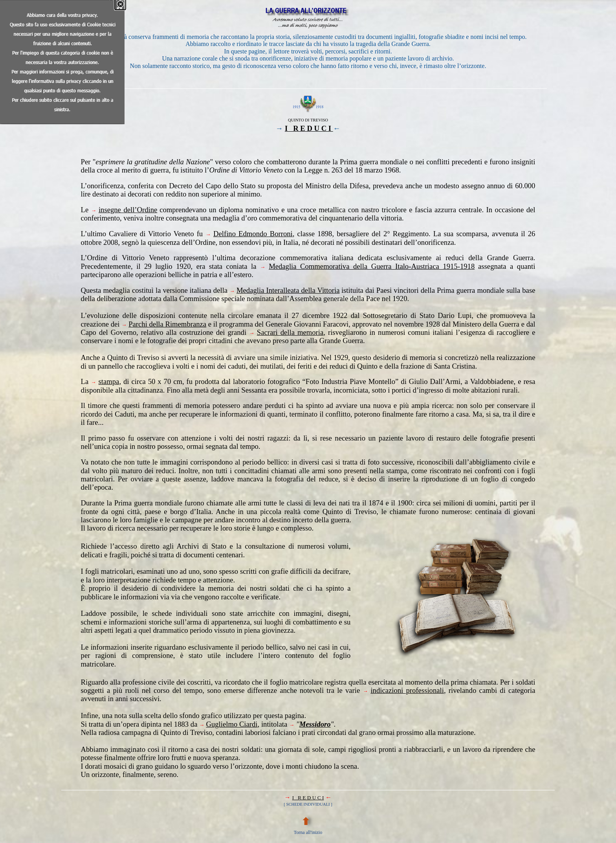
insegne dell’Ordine (128, 210)
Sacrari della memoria (290, 332)
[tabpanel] (308, 44)
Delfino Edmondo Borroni (253, 234)
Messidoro (315, 724)
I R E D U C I (309, 128)
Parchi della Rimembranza (167, 324)
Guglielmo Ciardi (232, 724)
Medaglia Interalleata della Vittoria (288, 290)
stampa (109, 381)
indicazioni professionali (407, 690)
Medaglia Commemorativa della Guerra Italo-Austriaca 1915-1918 (372, 266)
